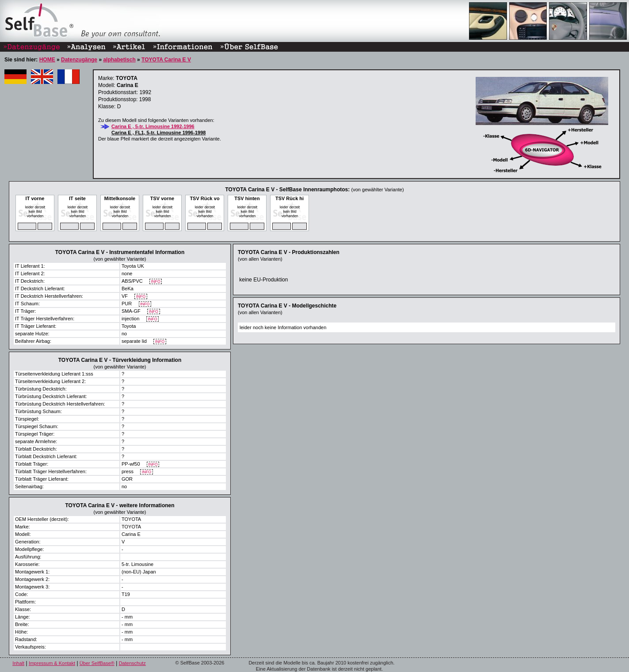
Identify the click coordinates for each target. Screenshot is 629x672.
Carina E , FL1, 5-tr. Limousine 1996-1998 (158, 133)
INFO (156, 282)
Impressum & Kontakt (52, 663)
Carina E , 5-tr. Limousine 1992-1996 (153, 126)
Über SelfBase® (97, 663)
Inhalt (18, 663)
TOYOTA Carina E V (166, 60)
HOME (47, 60)
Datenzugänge (79, 60)
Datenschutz (132, 663)
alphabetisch (119, 60)
